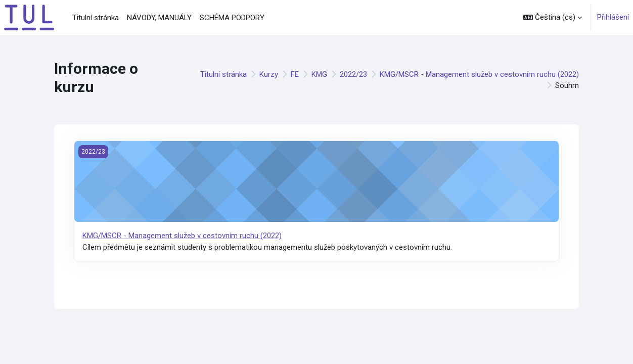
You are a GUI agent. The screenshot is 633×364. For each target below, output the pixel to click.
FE (295, 74)
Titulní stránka (223, 74)
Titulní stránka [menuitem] (96, 18)
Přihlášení (613, 17)
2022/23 (353, 74)
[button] (553, 17)
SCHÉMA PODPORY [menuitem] (232, 18)
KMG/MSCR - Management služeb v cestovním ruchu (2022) (479, 74)
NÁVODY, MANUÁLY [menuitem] (159, 18)
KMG (319, 74)
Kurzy (269, 74)
